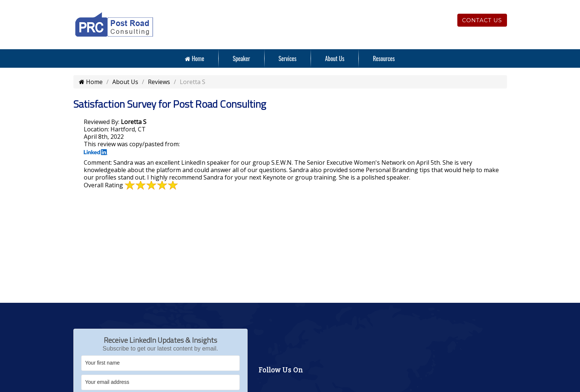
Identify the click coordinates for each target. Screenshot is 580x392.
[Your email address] (160, 382)
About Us (335, 58)
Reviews (159, 82)
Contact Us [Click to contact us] (482, 20)
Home (195, 58)
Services (288, 58)
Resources (384, 58)
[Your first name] (160, 363)
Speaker (241, 58)
